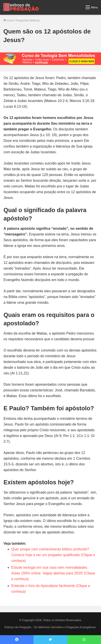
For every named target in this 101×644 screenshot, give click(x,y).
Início (9, 20)
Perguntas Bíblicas (28, 20)
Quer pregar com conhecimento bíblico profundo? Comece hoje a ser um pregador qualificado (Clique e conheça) (53, 555)
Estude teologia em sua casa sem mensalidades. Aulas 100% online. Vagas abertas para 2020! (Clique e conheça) (53, 573)
